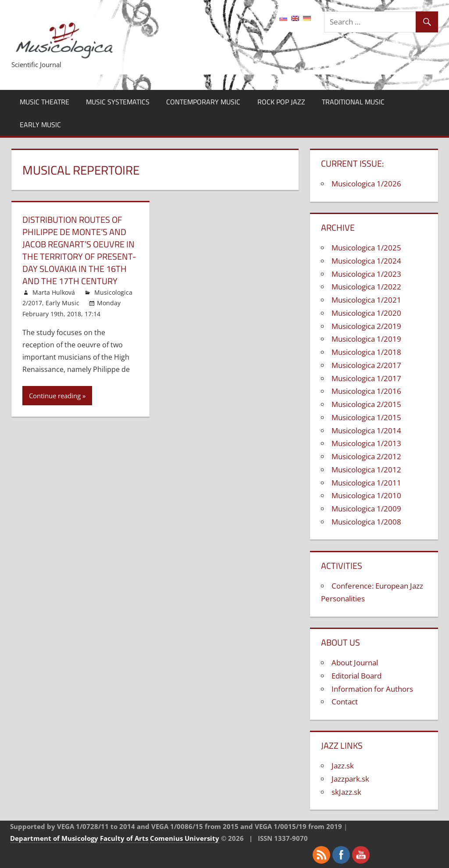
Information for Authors (372, 689)
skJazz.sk (346, 792)
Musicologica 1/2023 (366, 274)
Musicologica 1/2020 (366, 313)
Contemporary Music (203, 102)
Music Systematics (118, 102)
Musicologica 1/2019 (366, 339)
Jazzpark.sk (350, 779)
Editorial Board (356, 676)
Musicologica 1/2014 (366, 430)
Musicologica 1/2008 (366, 522)
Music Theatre (45, 102)
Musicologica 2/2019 (366, 326)
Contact (345, 702)
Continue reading (55, 396)
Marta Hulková (54, 292)
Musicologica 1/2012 (366, 470)
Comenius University (185, 838)
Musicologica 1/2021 (366, 300)
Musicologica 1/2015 (366, 417)
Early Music (40, 125)
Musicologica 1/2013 (366, 443)
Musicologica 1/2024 (366, 261)
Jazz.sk (343, 766)
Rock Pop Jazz (281, 102)
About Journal (355, 663)
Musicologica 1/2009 (366, 509)
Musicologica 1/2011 (366, 483)
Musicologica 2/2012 (366, 456)
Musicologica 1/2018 (366, 352)
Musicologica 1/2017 (366, 378)
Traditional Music (353, 102)
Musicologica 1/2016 (366, 391)
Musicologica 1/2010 (366, 495)
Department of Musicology (54, 838)
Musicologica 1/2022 (366, 287)
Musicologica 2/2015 (366, 404)
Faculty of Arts (124, 838)
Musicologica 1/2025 (366, 248)
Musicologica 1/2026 (366, 184)
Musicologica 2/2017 (366, 365)
